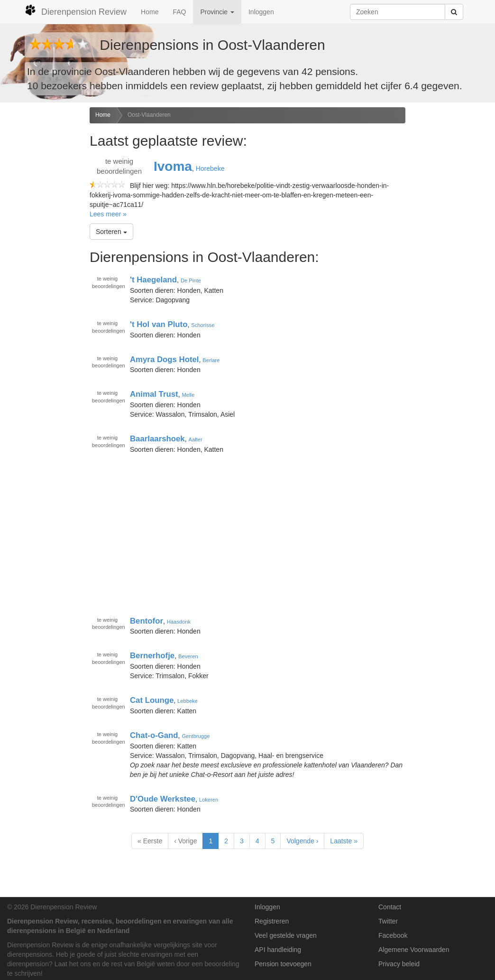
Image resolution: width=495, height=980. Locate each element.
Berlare (211, 360)
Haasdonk (179, 621)
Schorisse (203, 325)
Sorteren (111, 232)
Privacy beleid (399, 964)
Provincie (217, 12)
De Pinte (191, 280)
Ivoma (173, 166)
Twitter (388, 921)
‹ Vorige (185, 841)
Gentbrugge (196, 736)
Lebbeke (188, 701)
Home (150, 12)
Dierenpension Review (76, 10)
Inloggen (261, 12)
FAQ (179, 12)
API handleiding (278, 950)
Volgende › (302, 841)
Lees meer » (108, 214)
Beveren (188, 656)
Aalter (195, 439)
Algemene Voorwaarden (414, 950)
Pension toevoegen (283, 964)
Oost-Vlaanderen (149, 115)
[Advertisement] (41, 257)
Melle (188, 395)
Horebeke (210, 168)
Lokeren (209, 799)
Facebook (393, 935)
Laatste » (344, 841)
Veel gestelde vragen (286, 935)
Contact (390, 907)
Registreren (272, 921)
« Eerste (150, 841)
